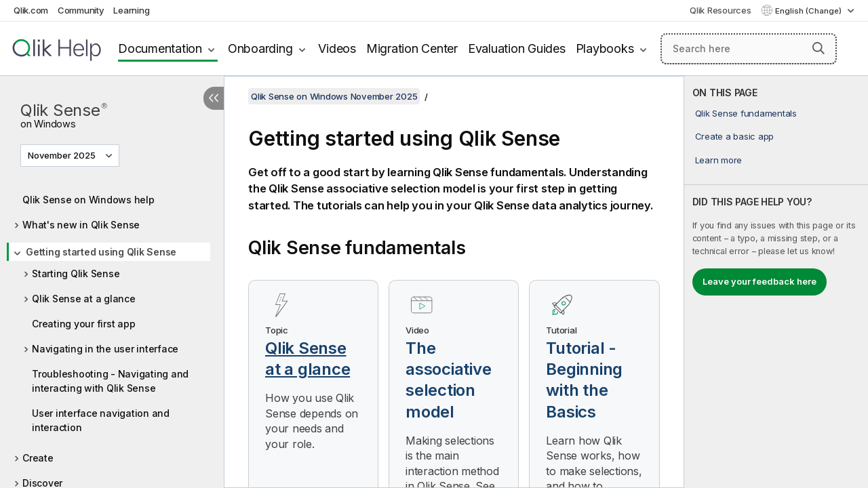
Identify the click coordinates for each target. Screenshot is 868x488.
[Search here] (749, 49)
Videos (337, 48)
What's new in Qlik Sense (81, 225)
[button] (818, 48)
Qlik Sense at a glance (84, 299)
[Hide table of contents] (214, 98)
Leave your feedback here (759, 281)
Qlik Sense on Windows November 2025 (334, 96)
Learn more (719, 160)
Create (38, 458)
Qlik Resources (721, 10)
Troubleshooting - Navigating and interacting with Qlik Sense (110, 381)
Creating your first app (83, 324)
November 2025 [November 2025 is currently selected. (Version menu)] (63, 155)
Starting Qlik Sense (76, 273)
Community (81, 10)
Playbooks (605, 48)
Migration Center (412, 48)
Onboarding (260, 48)
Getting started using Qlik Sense (101, 252)
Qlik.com (31, 10)
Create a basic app (735, 136)
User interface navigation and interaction (101, 420)
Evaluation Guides (517, 48)
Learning (131, 10)
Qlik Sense (64, 114)
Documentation (160, 48)
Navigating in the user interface (105, 349)
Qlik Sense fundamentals (746, 113)
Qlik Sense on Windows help (88, 200)
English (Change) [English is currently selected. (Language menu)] (809, 11)
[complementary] (776, 282)
